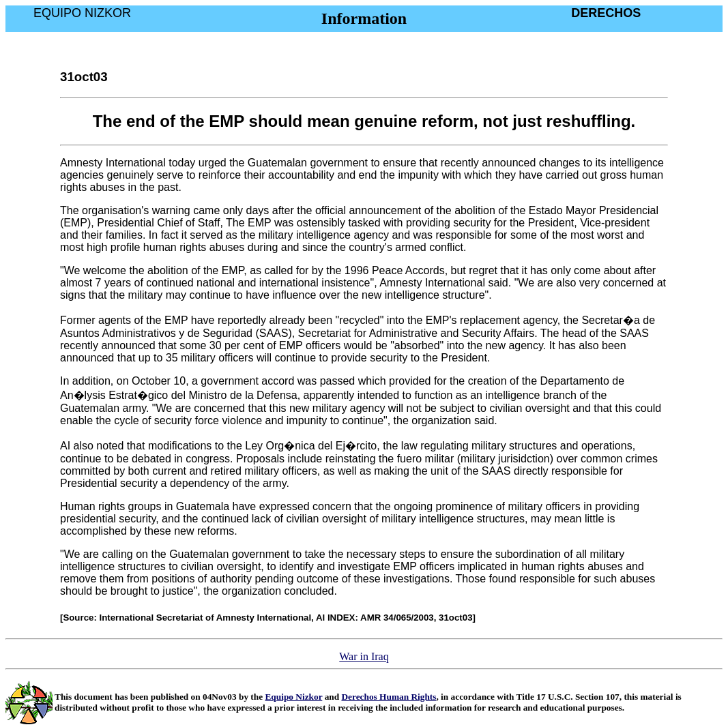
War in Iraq (364, 656)
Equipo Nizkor (293, 697)
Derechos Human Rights (389, 697)
